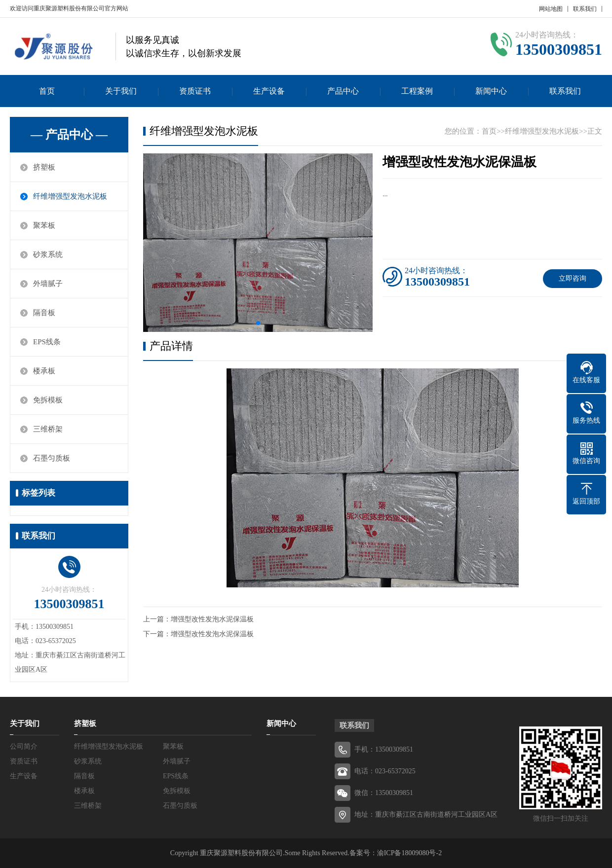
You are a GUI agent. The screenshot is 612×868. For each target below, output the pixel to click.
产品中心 (343, 91)
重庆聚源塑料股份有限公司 (241, 853)
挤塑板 (44, 167)
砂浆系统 (48, 254)
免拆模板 (48, 400)
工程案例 (417, 91)
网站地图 (551, 9)
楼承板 (44, 371)
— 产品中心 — (69, 135)
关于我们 (121, 91)
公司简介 (24, 746)
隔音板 (44, 313)
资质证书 (195, 91)
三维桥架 (48, 429)
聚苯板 (44, 225)
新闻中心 (491, 91)
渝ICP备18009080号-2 (409, 853)
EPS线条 (47, 342)
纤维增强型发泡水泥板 (70, 196)
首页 (47, 91)
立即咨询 (573, 278)
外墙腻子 (48, 284)
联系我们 (585, 9)
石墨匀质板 (52, 458)
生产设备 (269, 91)
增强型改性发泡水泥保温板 (212, 619)
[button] (258, 323)
